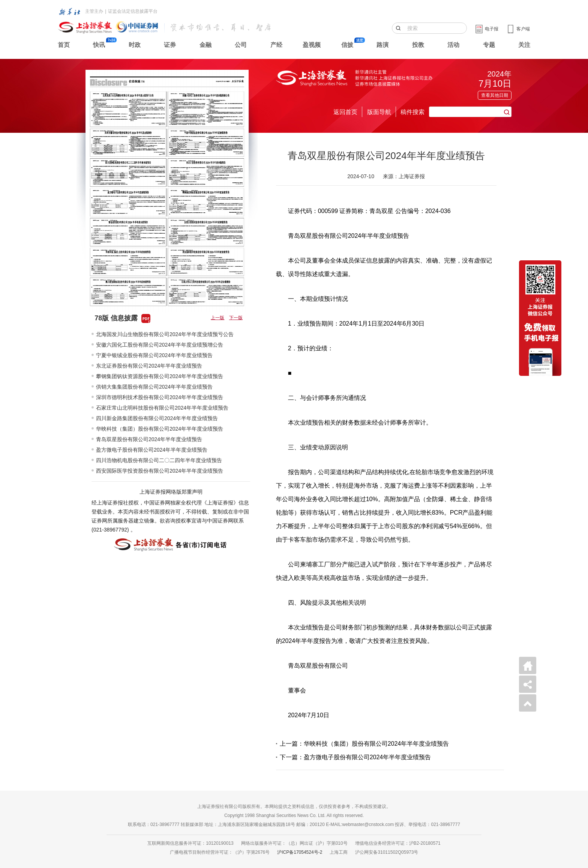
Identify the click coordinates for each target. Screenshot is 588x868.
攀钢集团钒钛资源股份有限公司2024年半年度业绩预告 (160, 376)
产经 (276, 45)
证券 (170, 45)
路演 (382, 45)
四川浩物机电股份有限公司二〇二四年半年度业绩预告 (159, 460)
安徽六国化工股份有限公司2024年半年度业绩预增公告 (160, 345)
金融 (205, 45)
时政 (135, 45)
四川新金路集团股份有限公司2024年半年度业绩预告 (157, 418)
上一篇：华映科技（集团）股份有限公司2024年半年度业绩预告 (364, 744)
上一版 (217, 318)
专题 (489, 45)
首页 (64, 45)
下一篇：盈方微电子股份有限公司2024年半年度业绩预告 (355, 757)
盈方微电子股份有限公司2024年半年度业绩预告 (152, 450)
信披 (347, 45)
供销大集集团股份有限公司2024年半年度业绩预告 (154, 387)
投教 (418, 45)
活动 (453, 45)
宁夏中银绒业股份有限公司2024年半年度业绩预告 (154, 355)
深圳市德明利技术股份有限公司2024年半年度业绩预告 (160, 397)
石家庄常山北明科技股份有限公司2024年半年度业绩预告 (162, 408)
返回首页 (345, 112)
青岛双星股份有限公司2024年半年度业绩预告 (149, 439)
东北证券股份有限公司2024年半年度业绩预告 (149, 366)
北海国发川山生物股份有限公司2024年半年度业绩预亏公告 (165, 334)
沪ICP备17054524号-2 (300, 852)
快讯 (99, 45)
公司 (241, 45)
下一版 (236, 318)
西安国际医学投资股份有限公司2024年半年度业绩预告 (160, 471)
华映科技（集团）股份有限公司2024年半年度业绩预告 (160, 429)
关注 (524, 45)
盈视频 (312, 45)
